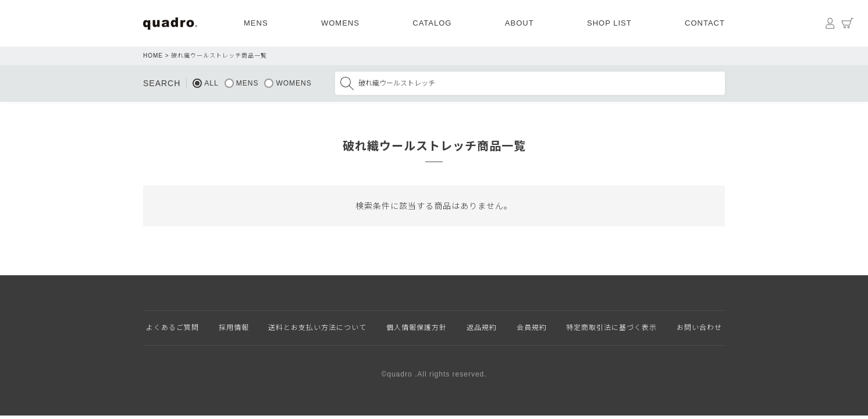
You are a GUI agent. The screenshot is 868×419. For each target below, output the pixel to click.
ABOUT (520, 23)
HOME (153, 56)
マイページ (830, 23)
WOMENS (340, 23)
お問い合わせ (699, 328)
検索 (347, 83)
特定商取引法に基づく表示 (611, 328)
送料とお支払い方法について (317, 328)
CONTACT (705, 23)
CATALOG (432, 23)
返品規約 (482, 328)
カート (848, 23)
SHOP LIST (609, 23)
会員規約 (532, 328)
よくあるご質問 (172, 328)
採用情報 (234, 328)
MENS (256, 23)
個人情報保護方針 (417, 328)
